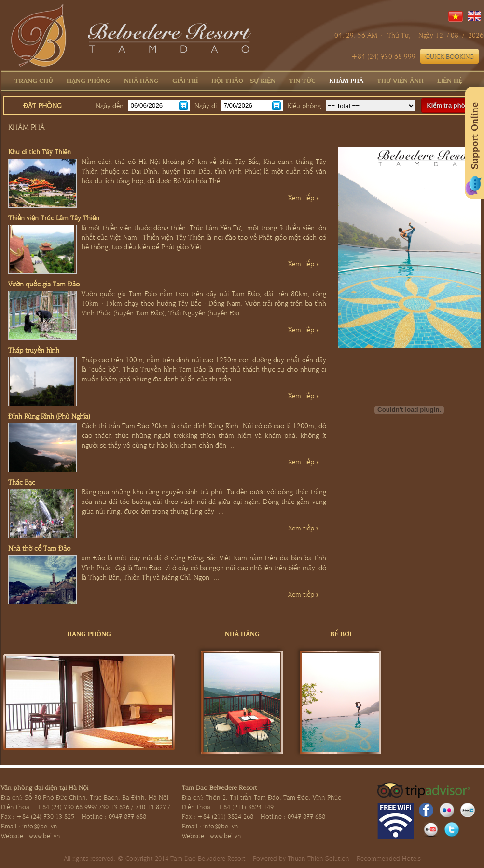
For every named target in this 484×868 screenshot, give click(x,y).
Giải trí (185, 80)
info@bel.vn (40, 826)
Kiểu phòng (304, 105)
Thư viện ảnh (400, 80)
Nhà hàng (141, 80)
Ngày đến (110, 105)
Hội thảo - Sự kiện (243, 80)
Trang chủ (34, 80)
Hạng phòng (89, 80)
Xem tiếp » (304, 197)
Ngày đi (206, 105)
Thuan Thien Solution (318, 858)
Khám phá (346, 80)
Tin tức (302, 80)
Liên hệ (450, 80)
